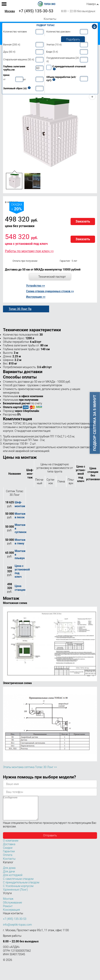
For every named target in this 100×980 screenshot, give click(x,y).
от (4, 79)
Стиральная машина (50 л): (19, 59)
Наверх (91, 4)
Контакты (50, 19)
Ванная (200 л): (12, 45)
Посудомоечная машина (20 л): (63, 59)
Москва (10, 11)
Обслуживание (13, 907)
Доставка (9, 849)
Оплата (8, 860)
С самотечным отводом (18, 884)
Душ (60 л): (9, 52)
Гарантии (9, 856)
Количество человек (15, 32)
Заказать (83, 221)
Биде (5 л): (52, 52)
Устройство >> (35, 286)
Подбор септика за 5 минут (95, 423)
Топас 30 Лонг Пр (20, 309)
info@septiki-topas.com (17, 929)
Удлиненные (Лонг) (15, 894)
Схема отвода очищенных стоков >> (50, 291)
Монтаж (8, 904)
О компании (11, 845)
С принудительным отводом (21, 887)
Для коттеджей (13, 880)
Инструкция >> (36, 297)
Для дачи (9, 876)
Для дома (9, 873)
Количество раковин (58, 32)
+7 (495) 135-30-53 (36, 11)
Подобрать (73, 39)
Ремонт (8, 911)
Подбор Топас (46, 25)
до (25, 79)
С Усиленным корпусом (18, 891)
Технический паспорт (52, 277)
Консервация (11, 914)
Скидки (8, 853)
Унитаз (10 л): (54, 45)
